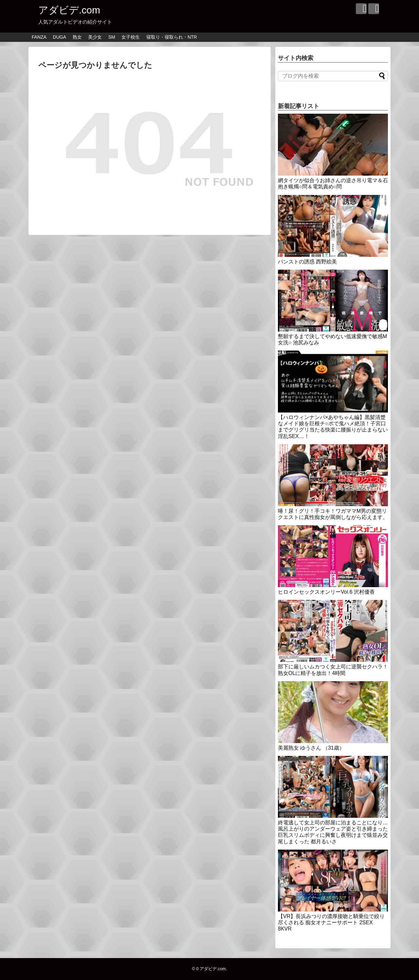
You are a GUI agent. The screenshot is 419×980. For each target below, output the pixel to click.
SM (112, 37)
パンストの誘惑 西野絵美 (307, 262)
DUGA (60, 37)
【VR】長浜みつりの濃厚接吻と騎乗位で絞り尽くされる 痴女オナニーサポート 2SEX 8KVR (331, 922)
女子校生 (131, 37)
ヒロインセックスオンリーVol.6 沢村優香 (326, 592)
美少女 (95, 37)
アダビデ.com (69, 10)
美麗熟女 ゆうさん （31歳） (311, 748)
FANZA (39, 37)
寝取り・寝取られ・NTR (172, 37)
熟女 (77, 37)
